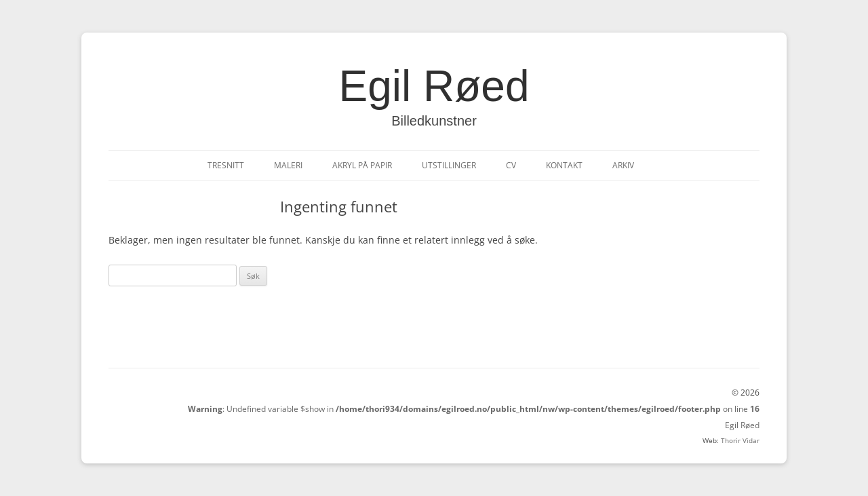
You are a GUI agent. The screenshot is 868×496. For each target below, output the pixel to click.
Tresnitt (226, 165)
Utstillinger (449, 165)
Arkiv (623, 165)
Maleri (288, 165)
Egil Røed (434, 86)
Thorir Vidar (740, 440)
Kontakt (564, 165)
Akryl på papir (362, 165)
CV (511, 165)
